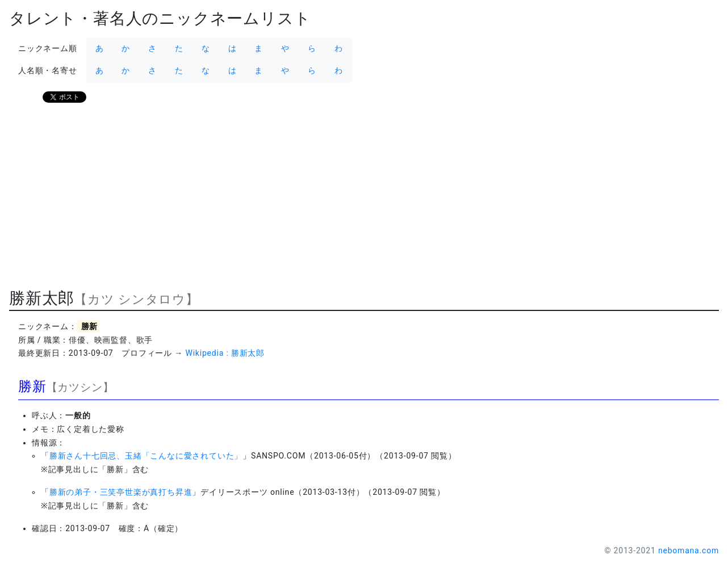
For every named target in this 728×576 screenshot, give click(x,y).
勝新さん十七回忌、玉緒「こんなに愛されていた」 (146, 456)
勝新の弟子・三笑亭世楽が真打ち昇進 (121, 492)
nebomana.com (689, 550)
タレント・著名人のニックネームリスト (160, 18)
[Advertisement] (350, 200)
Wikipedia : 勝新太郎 (225, 353)
